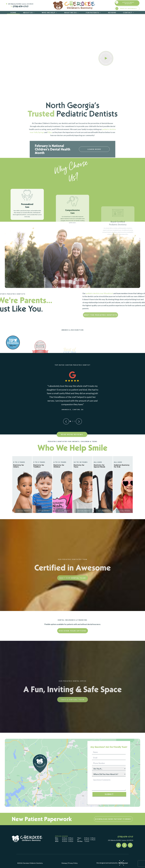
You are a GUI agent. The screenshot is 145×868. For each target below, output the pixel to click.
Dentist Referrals (126, 9)
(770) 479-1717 (19, 6)
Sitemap (64, 863)
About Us (29, 12)
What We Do (72, 12)
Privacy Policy (73, 863)
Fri (78, 840)
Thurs (79, 838)
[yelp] (130, 845)
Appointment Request (125, 3)
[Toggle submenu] (34, 12)
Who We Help (50, 12)
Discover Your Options (72, 631)
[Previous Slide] (66, 421)
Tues (57, 840)
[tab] (70, 421)
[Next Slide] (79, 421)
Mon (57, 838)
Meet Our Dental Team (72, 596)
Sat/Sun (80, 841)
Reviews (112, 12)
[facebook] (124, 845)
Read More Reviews (72, 434)
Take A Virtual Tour (72, 718)
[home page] (74, 6)
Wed (57, 841)
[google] (119, 845)
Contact (129, 12)
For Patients (94, 12)
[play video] (106, 58)
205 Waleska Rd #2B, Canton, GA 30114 (19, 4)
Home (13, 12)
